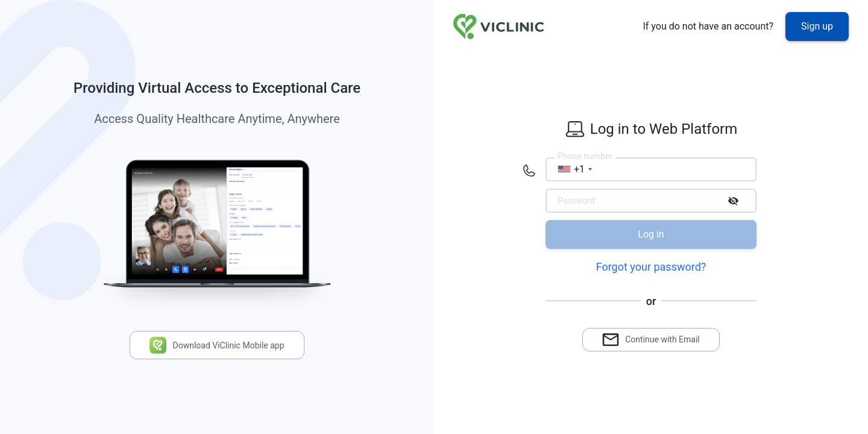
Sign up (817, 26)
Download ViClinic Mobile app (217, 345)
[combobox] (571, 169)
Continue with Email (651, 340)
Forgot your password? (651, 267)
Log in (651, 234)
